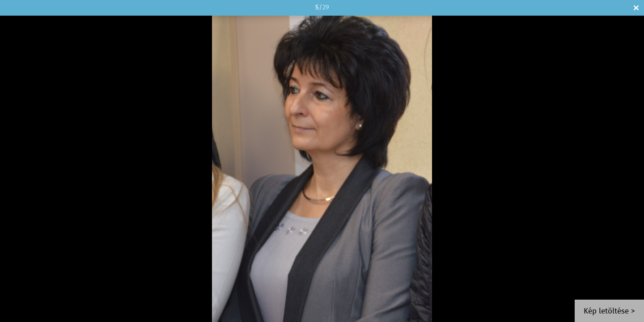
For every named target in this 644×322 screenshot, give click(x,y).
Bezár (636, 8)
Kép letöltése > (609, 311)
